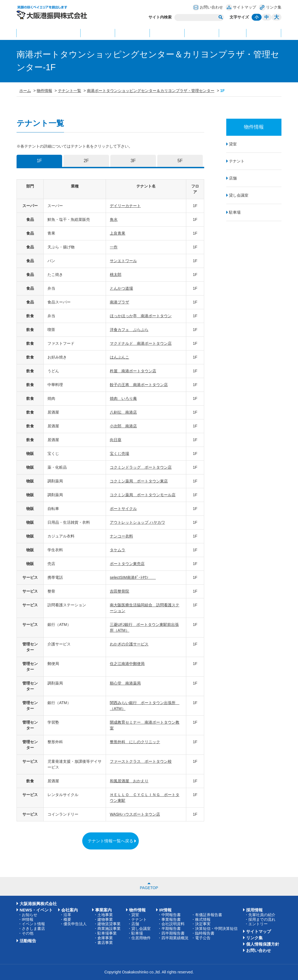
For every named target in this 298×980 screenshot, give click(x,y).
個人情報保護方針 (263, 944)
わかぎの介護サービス (129, 644)
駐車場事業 (107, 933)
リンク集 (274, 7)
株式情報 (203, 919)
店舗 (233, 178)
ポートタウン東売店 (127, 564)
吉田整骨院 (119, 591)
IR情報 (233, 33)
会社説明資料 (173, 924)
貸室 (233, 144)
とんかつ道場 (121, 288)
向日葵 (116, 440)
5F (180, 161)
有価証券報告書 (209, 915)
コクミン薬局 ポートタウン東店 (139, 481)
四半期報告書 (173, 933)
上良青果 (118, 233)
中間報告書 (171, 915)
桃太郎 (116, 275)
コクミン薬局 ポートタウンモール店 (143, 495)
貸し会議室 (239, 195)
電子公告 (203, 938)
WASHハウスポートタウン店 (135, 814)
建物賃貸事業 (109, 924)
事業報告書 (171, 919)
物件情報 (167, 33)
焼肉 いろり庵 (123, 398)
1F (39, 161)
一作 (114, 247)
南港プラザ (119, 302)
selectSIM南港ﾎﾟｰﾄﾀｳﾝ (133, 577)
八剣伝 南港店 (123, 412)
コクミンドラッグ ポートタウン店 (141, 467)
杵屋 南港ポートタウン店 (133, 371)
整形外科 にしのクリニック (135, 742)
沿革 (67, 915)
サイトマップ (244, 7)
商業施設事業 (109, 929)
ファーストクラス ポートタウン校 (141, 761)
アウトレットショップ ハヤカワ (137, 522)
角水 (114, 219)
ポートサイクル (123, 509)
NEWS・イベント (48, 33)
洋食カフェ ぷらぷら (129, 330)
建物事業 (105, 919)
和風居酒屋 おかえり (129, 781)
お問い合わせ (211, 7)
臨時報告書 (205, 933)
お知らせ (30, 915)
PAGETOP (149, 888)
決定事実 (203, 924)
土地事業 (105, 915)
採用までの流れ (262, 919)
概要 (67, 919)
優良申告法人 (75, 924)
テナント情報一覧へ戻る (111, 841)
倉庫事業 (105, 938)
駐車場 (235, 212)
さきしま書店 (33, 929)
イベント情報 (33, 924)
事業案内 (132, 33)
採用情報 (202, 33)
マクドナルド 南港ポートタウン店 (141, 343)
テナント (237, 161)
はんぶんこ (119, 357)
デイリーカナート (125, 206)
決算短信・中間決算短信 (216, 929)
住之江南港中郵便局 (127, 664)
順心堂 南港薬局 (125, 683)
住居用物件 (141, 938)
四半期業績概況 (175, 938)
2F (86, 161)
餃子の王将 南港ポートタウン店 (139, 385)
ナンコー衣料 (121, 536)
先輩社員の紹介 (262, 915)
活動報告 (264, 33)
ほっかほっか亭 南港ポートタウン (141, 316)
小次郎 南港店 (123, 426)
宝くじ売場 (119, 454)
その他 (28, 933)
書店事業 (105, 943)
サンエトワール (123, 261)
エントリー (258, 924)
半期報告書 (171, 929)
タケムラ (118, 550)
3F (133, 161)
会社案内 (98, 33)
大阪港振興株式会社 (38, 904)
